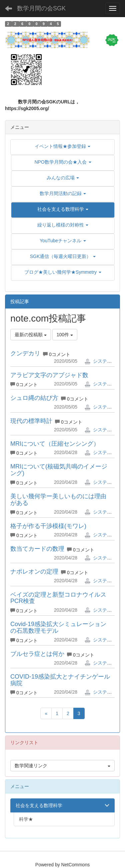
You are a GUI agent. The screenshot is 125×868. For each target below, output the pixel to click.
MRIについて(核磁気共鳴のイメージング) (59, 470)
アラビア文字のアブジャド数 (49, 375)
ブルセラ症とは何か (37, 654)
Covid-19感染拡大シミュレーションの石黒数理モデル (58, 627)
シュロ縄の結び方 (34, 398)
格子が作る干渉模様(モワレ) (48, 526)
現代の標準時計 (31, 421)
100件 (65, 335)
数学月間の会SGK (41, 8)
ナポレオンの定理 (34, 572)
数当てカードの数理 (37, 549)
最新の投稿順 (31, 335)
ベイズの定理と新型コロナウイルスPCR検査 (58, 598)
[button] (63, 209)
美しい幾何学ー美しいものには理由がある (58, 500)
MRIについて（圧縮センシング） (55, 444)
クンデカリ (25, 353)
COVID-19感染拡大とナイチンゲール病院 (60, 680)
